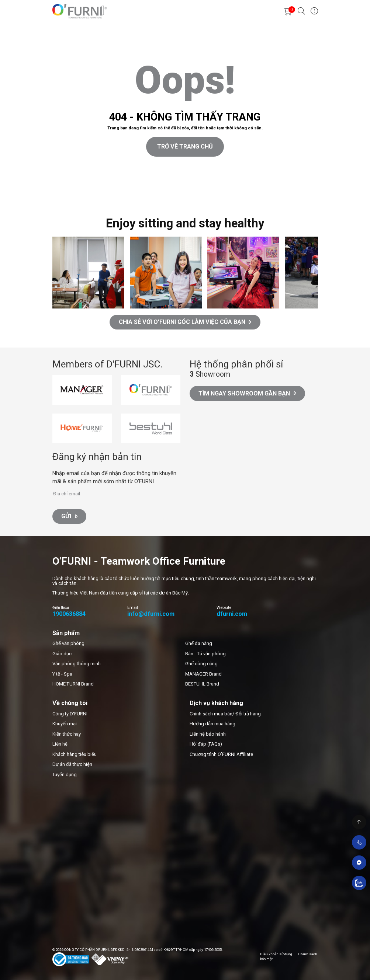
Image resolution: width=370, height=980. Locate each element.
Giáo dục (62, 654)
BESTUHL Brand (202, 684)
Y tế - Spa (62, 674)
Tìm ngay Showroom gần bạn (247, 393)
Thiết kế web (13, 196)
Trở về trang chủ (185, 147)
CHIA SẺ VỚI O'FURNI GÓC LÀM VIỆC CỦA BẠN (185, 322)
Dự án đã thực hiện (72, 764)
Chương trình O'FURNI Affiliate (221, 754)
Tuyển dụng (65, 775)
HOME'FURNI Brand (73, 684)
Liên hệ (60, 744)
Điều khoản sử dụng (276, 954)
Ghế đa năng (199, 643)
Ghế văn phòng (68, 643)
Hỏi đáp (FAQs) (206, 744)
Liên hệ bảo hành (208, 734)
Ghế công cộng (201, 664)
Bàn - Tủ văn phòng (205, 654)
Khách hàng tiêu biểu (75, 754)
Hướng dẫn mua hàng (212, 724)
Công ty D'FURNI (70, 714)
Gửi (69, 516)
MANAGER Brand (203, 674)
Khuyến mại (65, 724)
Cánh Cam (46, 196)
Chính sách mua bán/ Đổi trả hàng (225, 714)
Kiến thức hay (67, 734)
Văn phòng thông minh (77, 664)
